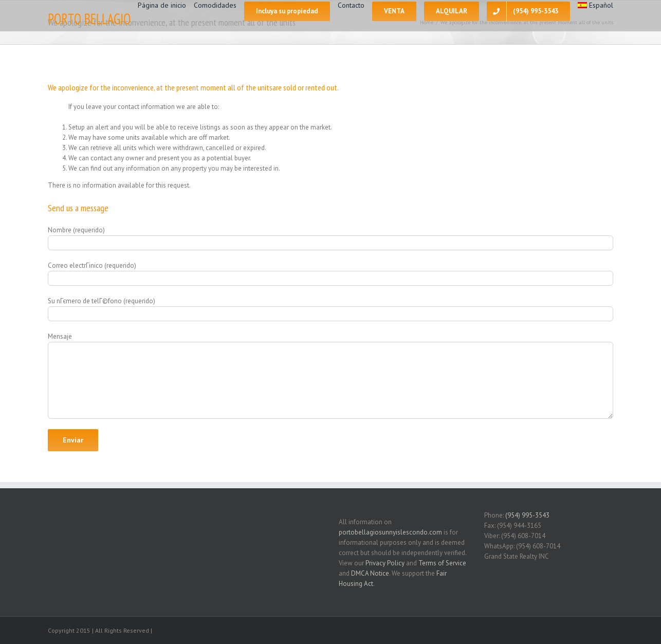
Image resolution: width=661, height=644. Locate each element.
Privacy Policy (385, 563)
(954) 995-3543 (527, 515)
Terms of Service (442, 563)
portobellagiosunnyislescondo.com (390, 532)
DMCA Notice (370, 573)
